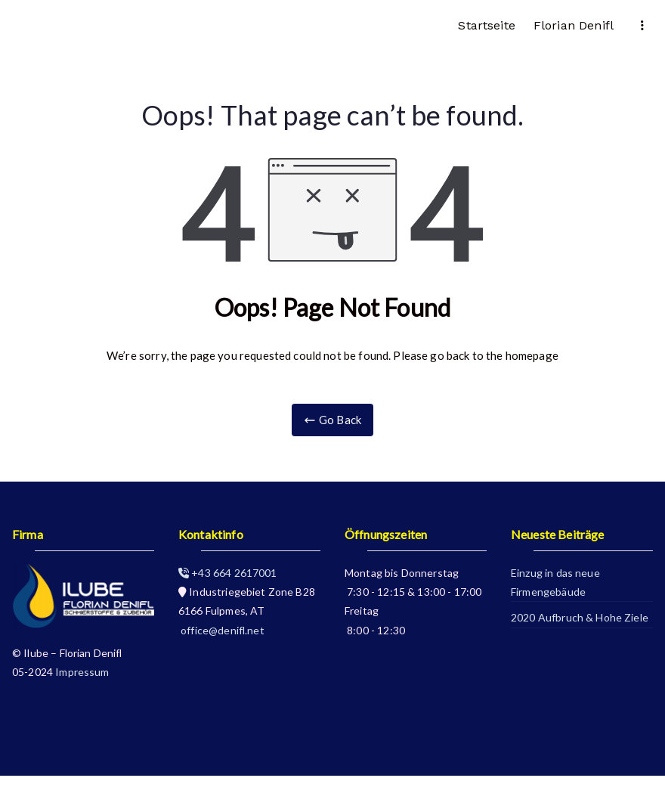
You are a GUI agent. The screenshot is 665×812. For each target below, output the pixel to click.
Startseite (487, 25)
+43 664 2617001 (228, 573)
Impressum (82, 672)
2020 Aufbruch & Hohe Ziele (580, 617)
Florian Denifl (574, 25)
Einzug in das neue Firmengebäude (555, 582)
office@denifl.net (221, 630)
